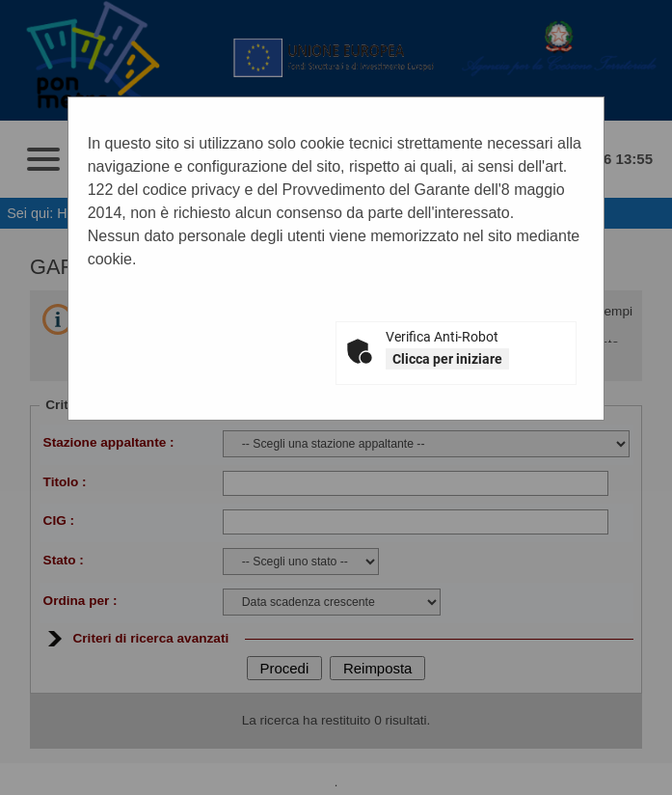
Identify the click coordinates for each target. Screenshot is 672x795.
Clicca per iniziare (447, 359)
